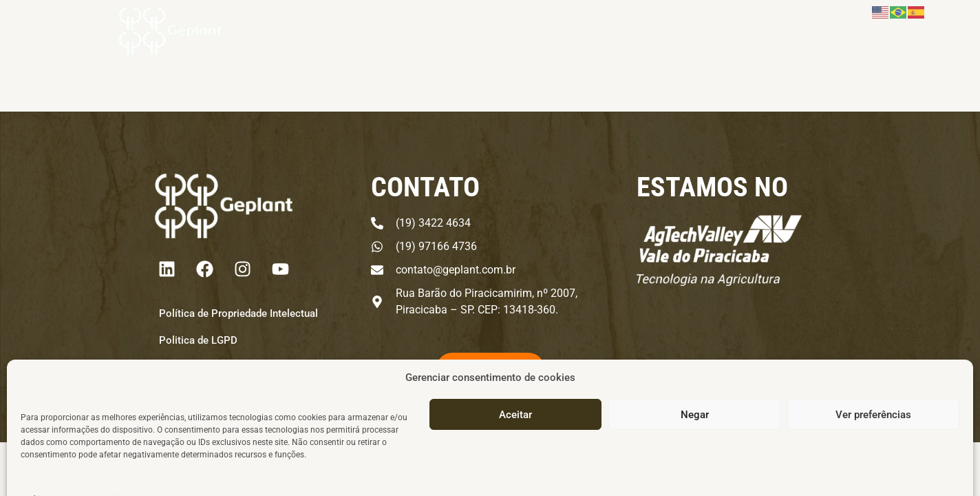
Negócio (420, 43)
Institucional (598, 43)
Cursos (678, 42)
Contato (802, 42)
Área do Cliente (882, 42)
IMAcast (739, 42)
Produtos (504, 43)
